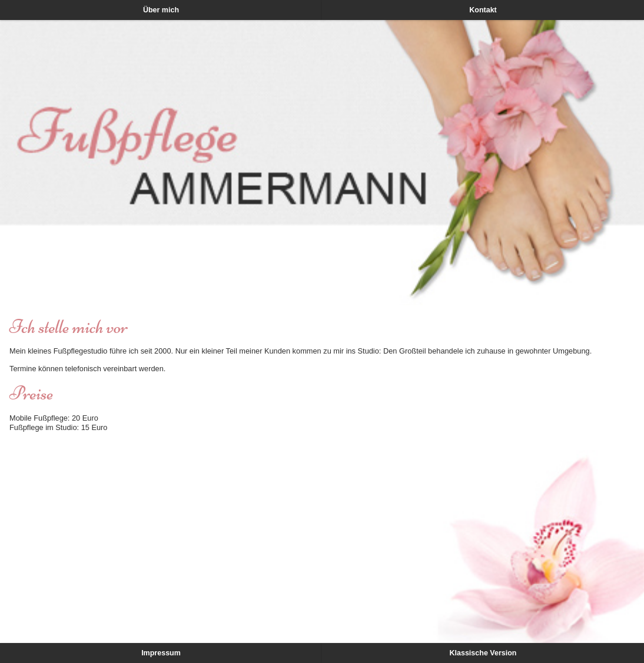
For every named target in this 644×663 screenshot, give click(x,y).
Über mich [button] (161, 10)
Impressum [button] (161, 653)
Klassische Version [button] (483, 653)
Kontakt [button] (483, 10)
